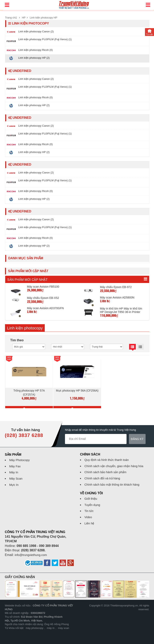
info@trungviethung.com (32, 553)
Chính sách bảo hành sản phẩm (107, 471)
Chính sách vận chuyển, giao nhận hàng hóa (116, 465)
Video (89, 516)
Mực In (14, 483)
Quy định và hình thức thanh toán (108, 458)
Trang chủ (11, 18)
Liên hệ (90, 522)
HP (24, 18)
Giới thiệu (91, 497)
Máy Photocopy (20, 459)
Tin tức (89, 510)
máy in (51, 627)
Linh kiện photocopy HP (43, 18)
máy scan (64, 627)
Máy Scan (16, 477)
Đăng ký (137, 438)
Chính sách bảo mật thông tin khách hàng (114, 483)
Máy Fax (15, 465)
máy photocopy (34, 627)
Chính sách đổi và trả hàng (104, 477)
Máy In (14, 471)
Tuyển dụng (93, 503)
